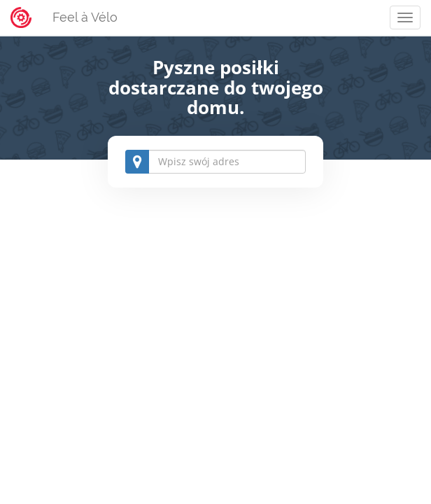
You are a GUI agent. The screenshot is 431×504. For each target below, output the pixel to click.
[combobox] (215, 162)
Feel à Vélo (85, 17)
